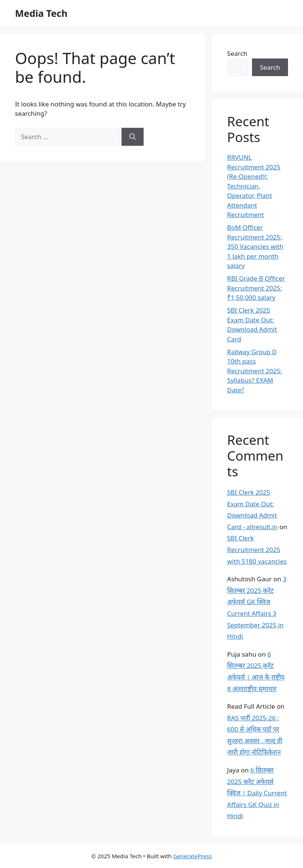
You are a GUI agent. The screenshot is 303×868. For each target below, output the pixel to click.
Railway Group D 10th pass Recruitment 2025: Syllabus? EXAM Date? (255, 371)
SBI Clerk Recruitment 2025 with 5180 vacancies (257, 549)
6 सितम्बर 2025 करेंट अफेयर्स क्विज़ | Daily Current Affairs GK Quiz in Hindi (257, 793)
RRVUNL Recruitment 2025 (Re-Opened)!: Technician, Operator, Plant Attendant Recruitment (254, 186)
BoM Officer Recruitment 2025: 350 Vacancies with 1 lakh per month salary (255, 246)
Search (237, 53)
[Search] (133, 137)
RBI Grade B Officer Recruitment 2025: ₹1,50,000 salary (256, 288)
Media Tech (41, 13)
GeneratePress (192, 856)
